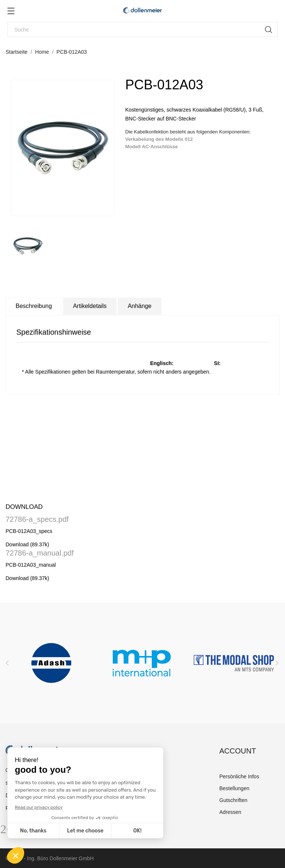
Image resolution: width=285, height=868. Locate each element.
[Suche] (142, 29)
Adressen (230, 812)
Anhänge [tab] (140, 306)
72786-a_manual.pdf (40, 553)
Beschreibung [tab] (34, 306)
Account (238, 751)
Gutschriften (233, 800)
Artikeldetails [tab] (90, 306)
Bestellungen (234, 788)
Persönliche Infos (239, 776)
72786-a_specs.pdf (37, 519)
